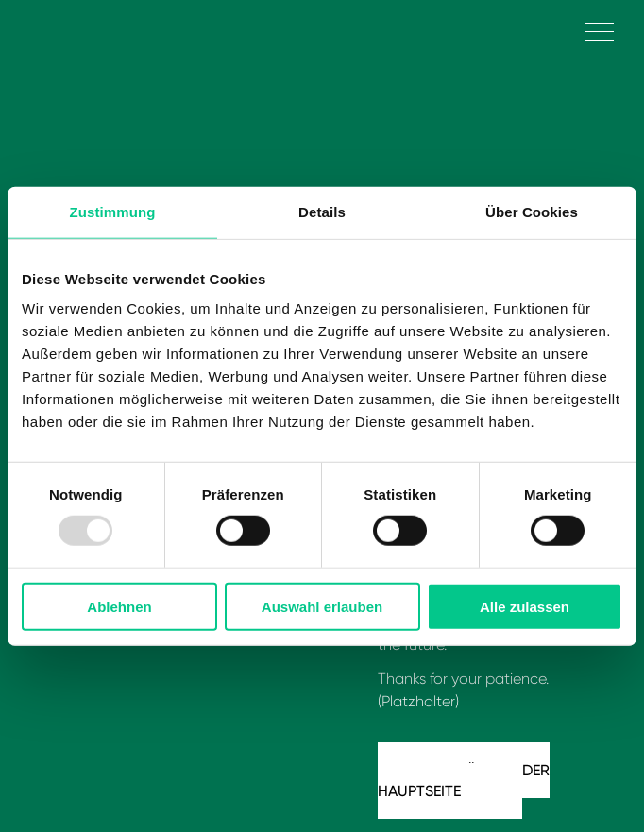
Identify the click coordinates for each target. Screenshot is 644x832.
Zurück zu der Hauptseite (464, 781)
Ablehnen (119, 607)
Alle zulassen (525, 607)
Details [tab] (322, 211)
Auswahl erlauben (322, 607)
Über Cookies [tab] (532, 211)
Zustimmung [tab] (113, 211)
